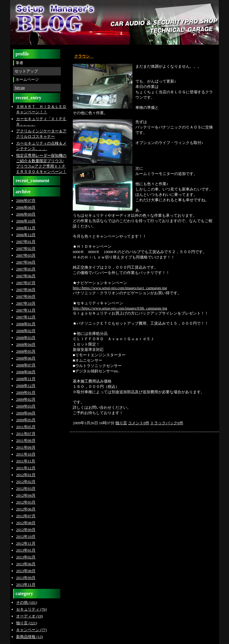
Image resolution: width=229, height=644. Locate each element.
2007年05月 (26, 269)
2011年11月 (26, 461)
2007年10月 (26, 303)
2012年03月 (26, 489)
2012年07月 (26, 516)
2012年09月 (26, 530)
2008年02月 (26, 331)
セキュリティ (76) (31, 609)
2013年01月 (26, 550)
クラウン (84, 56)
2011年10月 (26, 454)
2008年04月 (26, 345)
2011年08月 (26, 441)
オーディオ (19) (30, 616)
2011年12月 (26, 468)
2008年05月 (26, 351)
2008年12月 (26, 386)
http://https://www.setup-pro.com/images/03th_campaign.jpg (120, 308)
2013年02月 (26, 557)
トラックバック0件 (167, 423)
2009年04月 (26, 413)
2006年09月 (26, 214)
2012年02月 (26, 482)
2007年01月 (26, 242)
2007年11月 (26, 310)
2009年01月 (26, 393)
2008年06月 (26, 358)
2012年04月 (26, 495)
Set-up (20, 88)
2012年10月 (26, 537)
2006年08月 (26, 207)
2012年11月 (26, 543)
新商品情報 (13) (30, 637)
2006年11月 (26, 228)
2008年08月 (26, 372)
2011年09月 (26, 447)
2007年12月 (26, 317)
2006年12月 (26, 235)
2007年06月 (26, 276)
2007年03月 (26, 255)
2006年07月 (26, 201)
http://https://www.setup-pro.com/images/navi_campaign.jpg (120, 288)
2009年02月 (26, 399)
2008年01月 (26, 324)
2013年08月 (26, 571)
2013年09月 (26, 578)
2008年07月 (26, 365)
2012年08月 (26, 523)
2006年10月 (26, 221)
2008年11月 (26, 379)
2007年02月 (26, 249)
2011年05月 (26, 427)
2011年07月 (26, 434)
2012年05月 (26, 502)
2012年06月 (26, 509)
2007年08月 (26, 290)
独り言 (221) (27, 623)
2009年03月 (26, 406)
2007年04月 (26, 262)
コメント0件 (139, 423)
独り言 (121, 423)
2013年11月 (26, 585)
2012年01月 (26, 475)
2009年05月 (26, 420)
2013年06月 (26, 564)
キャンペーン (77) (31, 630)
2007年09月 (26, 297)
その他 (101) (27, 602)
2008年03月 (26, 338)
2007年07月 (26, 283)
